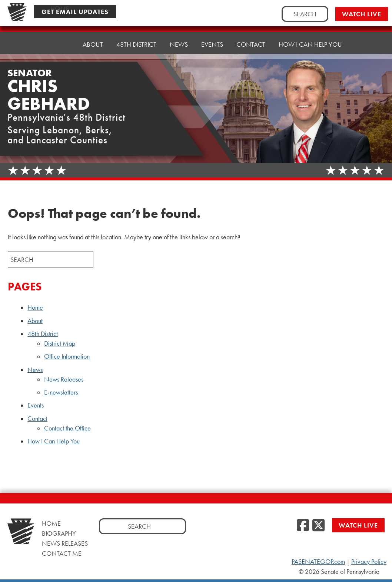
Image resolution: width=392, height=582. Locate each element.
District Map (60, 343)
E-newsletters (61, 392)
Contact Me (62, 553)
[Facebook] (303, 526)
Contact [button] (251, 44)
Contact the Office (67, 428)
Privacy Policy (369, 562)
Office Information (67, 356)
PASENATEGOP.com (318, 562)
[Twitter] (318, 526)
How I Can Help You (310, 44)
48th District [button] (136, 44)
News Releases (64, 379)
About (93, 44)
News (35, 370)
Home (60, 44)
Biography (59, 533)
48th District (43, 334)
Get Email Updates (75, 12)
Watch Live (362, 14)
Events (212, 44)
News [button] (179, 44)
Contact (37, 419)
